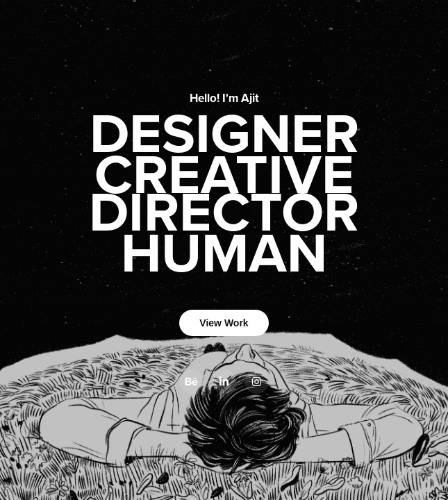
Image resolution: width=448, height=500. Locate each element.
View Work (224, 323)
